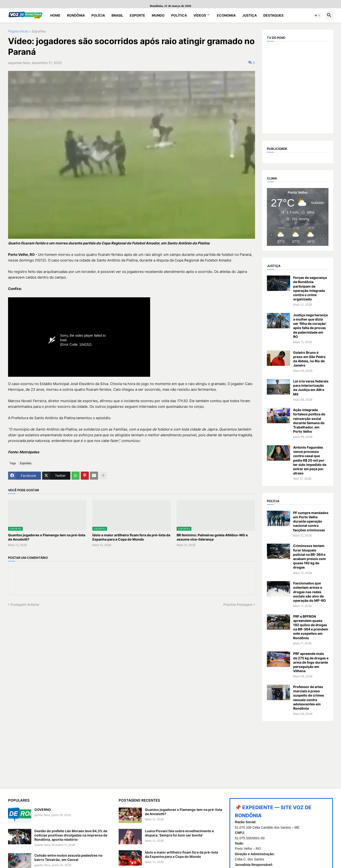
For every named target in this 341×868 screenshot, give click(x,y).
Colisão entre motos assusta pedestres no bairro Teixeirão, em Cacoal (68, 857)
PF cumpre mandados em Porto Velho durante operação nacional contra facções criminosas (311, 521)
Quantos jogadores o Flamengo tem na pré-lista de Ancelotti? (47, 537)
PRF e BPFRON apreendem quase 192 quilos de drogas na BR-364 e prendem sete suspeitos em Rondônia (311, 627)
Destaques (273, 15)
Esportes (39, 31)
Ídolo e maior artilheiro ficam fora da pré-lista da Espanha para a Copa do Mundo (131, 537)
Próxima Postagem (238, 604)
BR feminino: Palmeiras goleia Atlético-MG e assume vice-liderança (212, 537)
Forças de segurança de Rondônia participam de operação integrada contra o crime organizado (310, 288)
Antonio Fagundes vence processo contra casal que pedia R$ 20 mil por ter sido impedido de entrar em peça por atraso (310, 460)
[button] (318, 15)
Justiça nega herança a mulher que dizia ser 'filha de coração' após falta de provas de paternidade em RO (310, 326)
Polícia (98, 15)
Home (55, 15)
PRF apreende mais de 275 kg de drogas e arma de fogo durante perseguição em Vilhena (311, 662)
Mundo (158, 15)
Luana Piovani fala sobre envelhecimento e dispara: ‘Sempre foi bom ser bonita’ (179, 833)
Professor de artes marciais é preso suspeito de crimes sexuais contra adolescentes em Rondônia (309, 698)
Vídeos (200, 15)
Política (179, 15)
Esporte (137, 15)
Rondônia (76, 15)
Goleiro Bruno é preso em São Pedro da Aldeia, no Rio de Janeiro (309, 359)
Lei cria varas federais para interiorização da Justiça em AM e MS (311, 388)
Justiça (249, 15)
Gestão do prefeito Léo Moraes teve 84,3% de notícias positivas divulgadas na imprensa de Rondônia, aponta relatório (71, 835)
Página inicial (18, 31)
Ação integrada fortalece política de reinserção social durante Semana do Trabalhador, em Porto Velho (309, 421)
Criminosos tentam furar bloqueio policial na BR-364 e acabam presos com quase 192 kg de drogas (310, 556)
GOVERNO (43, 810)
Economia (226, 15)
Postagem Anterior (25, 604)
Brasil (117, 15)
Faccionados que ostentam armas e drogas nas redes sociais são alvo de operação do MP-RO (310, 592)
